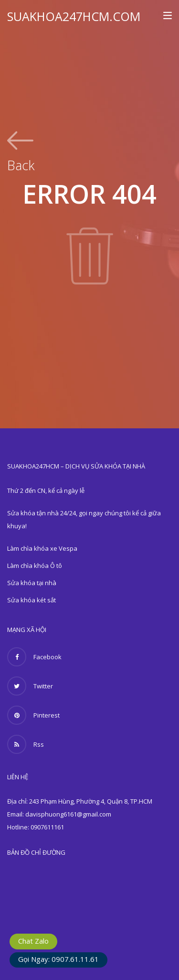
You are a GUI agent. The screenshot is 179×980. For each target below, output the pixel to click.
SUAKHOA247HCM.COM (74, 16)
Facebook (34, 657)
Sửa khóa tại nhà (32, 583)
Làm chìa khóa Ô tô (35, 566)
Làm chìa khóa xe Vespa (42, 548)
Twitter (30, 686)
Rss (26, 744)
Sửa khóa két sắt (32, 600)
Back (21, 164)
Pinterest (33, 715)
